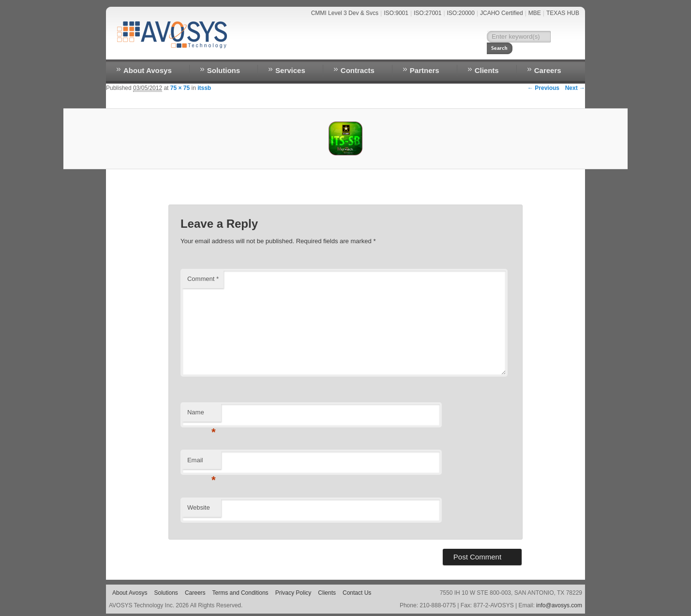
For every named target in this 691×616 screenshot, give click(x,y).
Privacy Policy (293, 593)
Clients (487, 70)
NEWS (412, 51)
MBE (535, 13)
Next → (575, 88)
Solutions (224, 70)
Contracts (358, 70)
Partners (425, 70)
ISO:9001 (396, 13)
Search (563, 37)
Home (385, 51)
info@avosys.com (559, 605)
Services (290, 70)
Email (202, 463)
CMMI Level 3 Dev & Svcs (345, 13)
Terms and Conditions (240, 593)
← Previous (543, 88)
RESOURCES (496, 51)
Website (199, 507)
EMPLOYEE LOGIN (549, 51)
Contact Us (449, 51)
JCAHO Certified (502, 13)
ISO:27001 (428, 13)
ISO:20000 (461, 13)
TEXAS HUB (563, 13)
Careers (548, 70)
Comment (203, 279)
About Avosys (148, 70)
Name (202, 415)
